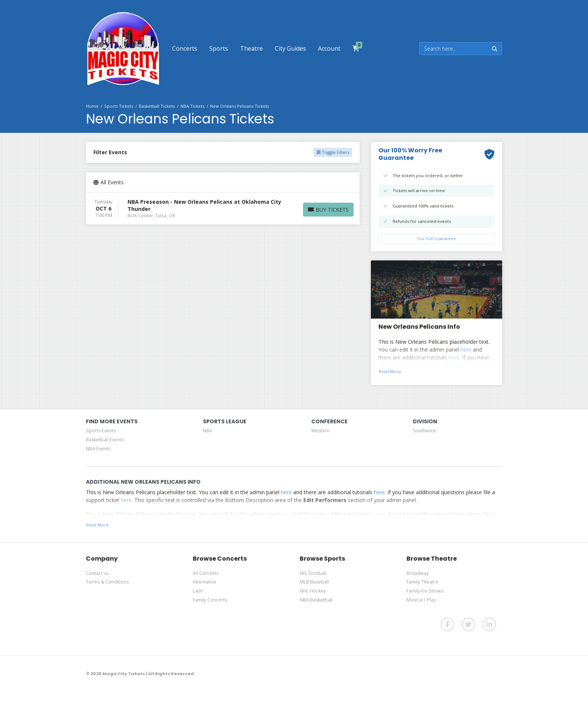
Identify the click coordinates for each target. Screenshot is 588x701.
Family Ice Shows (425, 591)
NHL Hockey (313, 591)
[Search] (454, 49)
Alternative (205, 582)
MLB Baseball (314, 582)
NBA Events (98, 449)
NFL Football (313, 573)
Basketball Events (105, 440)
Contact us (97, 573)
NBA (208, 431)
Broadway (418, 573)
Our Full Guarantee (436, 238)
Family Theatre (422, 582)
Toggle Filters (333, 152)
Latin (198, 591)
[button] (185, 48)
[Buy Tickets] (328, 210)
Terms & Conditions (107, 582)
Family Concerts (210, 600)
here (466, 350)
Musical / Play (421, 600)
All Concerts (206, 573)
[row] (223, 209)
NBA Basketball (316, 600)
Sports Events (101, 431)
